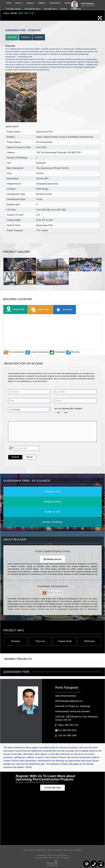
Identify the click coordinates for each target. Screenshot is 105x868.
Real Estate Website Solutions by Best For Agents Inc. (52, 858)
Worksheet (89, 641)
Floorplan (16, 641)
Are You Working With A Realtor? (68, 409)
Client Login (68, 850)
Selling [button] (42, 3)
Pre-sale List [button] (50, 9)
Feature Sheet (65, 641)
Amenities (63, 310)
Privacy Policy (40, 850)
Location (39, 37)
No (59, 412)
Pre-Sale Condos (13, 9)
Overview (12, 37)
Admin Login (28, 850)
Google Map (14, 309)
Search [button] (19, 3)
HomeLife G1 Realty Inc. (73, 706)
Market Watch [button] (71, 3)
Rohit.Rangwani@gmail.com (69, 701)
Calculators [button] (55, 3)
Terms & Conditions (55, 850)
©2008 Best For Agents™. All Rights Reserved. (52, 855)
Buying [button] (31, 3)
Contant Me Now (52, 788)
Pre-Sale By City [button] (33, 9)
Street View (39, 310)
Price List (40, 641)
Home (9, 3)
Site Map (78, 850)
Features (26, 37)
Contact (64, 9)
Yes (66, 412)
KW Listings (76, 9)
